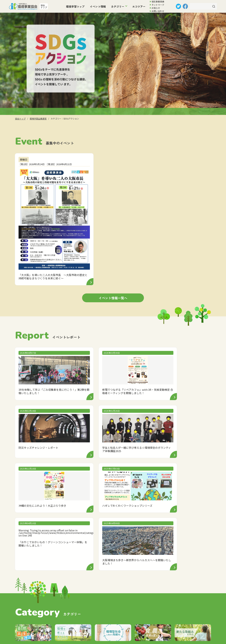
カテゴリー (118, 6)
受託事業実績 (158, 1)
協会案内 (153, 580)
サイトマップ (156, 615)
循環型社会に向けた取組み (157, 532)
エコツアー (139, 6)
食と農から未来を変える (156, 543)
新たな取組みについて (155, 549)
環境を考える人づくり (155, 526)
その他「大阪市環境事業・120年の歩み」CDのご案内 (109, 617)
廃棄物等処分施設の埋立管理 (99, 608)
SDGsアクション (152, 538)
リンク (152, 608)
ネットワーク (158, 5)
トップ (83, 580)
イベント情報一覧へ (113, 252)
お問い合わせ (158, 11)
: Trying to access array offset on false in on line (140, 379)
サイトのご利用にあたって (164, 601)
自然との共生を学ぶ (154, 520)
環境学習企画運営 (94, 594)
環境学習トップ (75, 6)
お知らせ (156, 8)
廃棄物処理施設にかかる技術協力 (102, 601)
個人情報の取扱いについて (164, 594)
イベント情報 (98, 6)
